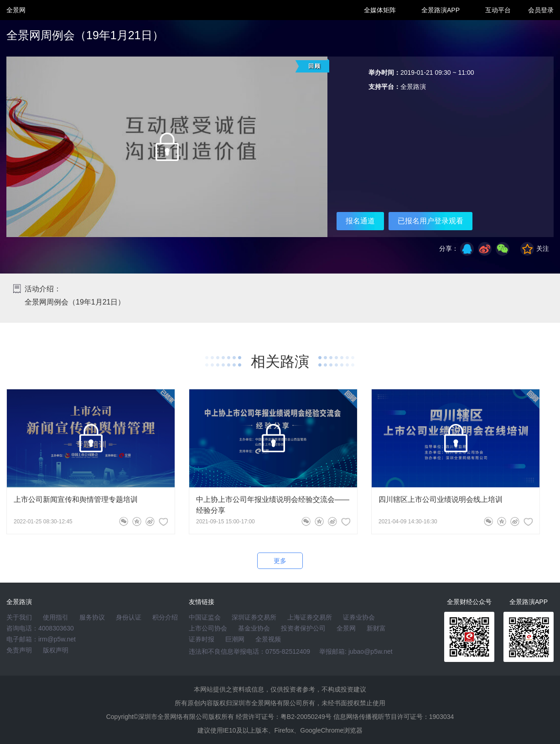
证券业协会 (359, 617)
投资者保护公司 (303, 628)
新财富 (376, 628)
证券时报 (202, 639)
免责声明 (19, 650)
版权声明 (56, 650)
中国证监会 (205, 617)
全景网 (346, 628)
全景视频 (268, 639)
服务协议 (92, 617)
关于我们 (19, 617)
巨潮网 (235, 639)
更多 (280, 561)
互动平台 (498, 10)
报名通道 (360, 221)
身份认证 (129, 617)
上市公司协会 (208, 628)
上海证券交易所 (310, 617)
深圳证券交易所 (254, 617)
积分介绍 (165, 617)
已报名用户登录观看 (430, 221)
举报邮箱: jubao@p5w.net (356, 651)
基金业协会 (254, 628)
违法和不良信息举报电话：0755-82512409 (249, 651)
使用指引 (56, 617)
